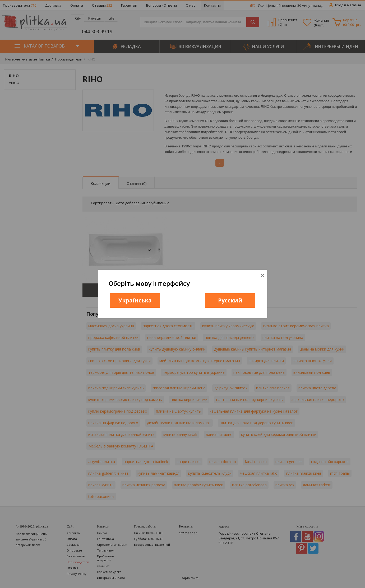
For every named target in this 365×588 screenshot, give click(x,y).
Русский (230, 300)
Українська (135, 300)
